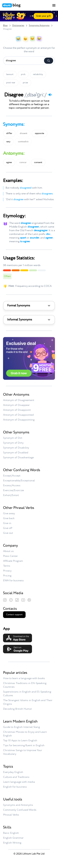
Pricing (7, 576)
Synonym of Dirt (13, 438)
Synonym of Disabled (16, 453)
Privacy (7, 571)
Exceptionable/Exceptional (19, 481)
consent (38, 162)
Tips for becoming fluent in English (24, 745)
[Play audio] (50, 95)
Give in (7, 523)
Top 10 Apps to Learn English (20, 741)
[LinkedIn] (29, 600)
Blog (5, 26)
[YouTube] (23, 600)
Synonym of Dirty (13, 443)
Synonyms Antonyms (39, 26)
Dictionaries (18, 26)
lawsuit (10, 74)
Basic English (11, 833)
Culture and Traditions (16, 777)
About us (8, 551)
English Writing (12, 843)
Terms (7, 566)
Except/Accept (12, 476)
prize (25, 83)
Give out (8, 533)
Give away (9, 513)
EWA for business (13, 581)
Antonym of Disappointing (19, 420)
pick (23, 74)
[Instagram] (5, 600)
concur (23, 162)
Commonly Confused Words (20, 810)
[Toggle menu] (54, 5)
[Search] (49, 61)
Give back (9, 518)
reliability (38, 74)
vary (8, 142)
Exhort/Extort (11, 495)
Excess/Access (12, 485)
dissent (24, 133)
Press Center (10, 556)
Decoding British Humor (18, 709)
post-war (11, 83)
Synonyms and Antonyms (18, 805)
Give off (8, 528)
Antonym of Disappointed (18, 415)
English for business (15, 787)
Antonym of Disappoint (17, 410)
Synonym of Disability (16, 448)
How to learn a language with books (24, 678)
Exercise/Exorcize (13, 490)
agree (9, 162)
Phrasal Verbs (11, 815)
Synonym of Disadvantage (18, 458)
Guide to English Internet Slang (21, 727)
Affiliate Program (13, 561)
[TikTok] (17, 600)
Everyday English (13, 772)
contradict (23, 142)
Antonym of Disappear (16, 405)
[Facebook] (11, 600)
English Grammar (13, 838)
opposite (40, 133)
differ (9, 133)
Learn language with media (19, 782)
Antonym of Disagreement (19, 400)
